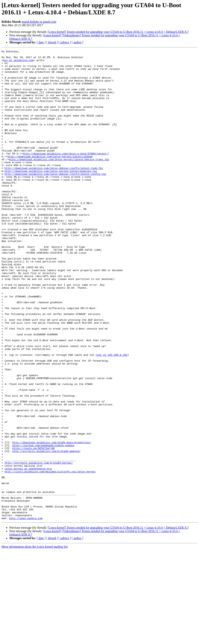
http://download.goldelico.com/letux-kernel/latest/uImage (50, 178)
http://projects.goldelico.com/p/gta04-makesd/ (46, 532)
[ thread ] (52, 42)
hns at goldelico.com (18, 62)
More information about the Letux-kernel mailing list (35, 641)
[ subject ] (65, 42)
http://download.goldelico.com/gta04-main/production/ (52, 521)
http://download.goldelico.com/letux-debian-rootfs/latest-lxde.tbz (54, 192)
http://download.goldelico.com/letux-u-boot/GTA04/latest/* (66, 174)
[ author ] (78, 42)
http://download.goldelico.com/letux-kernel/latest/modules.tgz (51, 195)
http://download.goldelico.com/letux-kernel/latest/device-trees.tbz (59, 181)
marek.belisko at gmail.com (39, 22)
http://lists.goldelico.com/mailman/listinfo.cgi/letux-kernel (50, 556)
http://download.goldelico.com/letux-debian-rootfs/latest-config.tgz (55, 199)
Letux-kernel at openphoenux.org (28, 553)
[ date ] (41, 42)
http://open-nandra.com (26, 612)
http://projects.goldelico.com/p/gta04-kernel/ (39, 546)
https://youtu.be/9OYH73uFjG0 (33, 528)
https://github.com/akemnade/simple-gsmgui (43, 525)
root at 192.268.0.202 (112, 416)
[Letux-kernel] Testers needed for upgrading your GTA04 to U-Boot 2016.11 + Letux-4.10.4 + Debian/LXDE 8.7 (118, 32)
